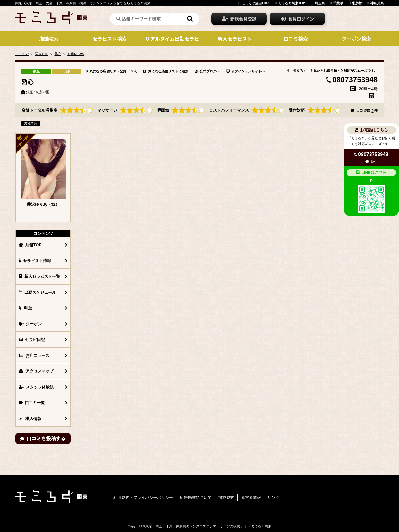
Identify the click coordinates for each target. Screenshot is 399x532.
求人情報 (30, 419)
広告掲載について (196, 498)
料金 (25, 308)
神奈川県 (377, 3)
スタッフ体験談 (36, 387)
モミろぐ (22, 54)
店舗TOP (30, 245)
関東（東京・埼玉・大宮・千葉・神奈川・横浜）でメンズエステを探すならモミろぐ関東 (83, 3)
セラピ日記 (32, 340)
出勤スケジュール (37, 292)
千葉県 (338, 3)
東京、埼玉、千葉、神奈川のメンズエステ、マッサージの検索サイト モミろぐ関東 (208, 526)
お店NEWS (76, 54)
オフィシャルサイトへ (246, 71)
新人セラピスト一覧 (39, 276)
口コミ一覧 (32, 403)
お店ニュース (34, 356)
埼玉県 (320, 3)
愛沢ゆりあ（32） (43, 204)
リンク (273, 498)
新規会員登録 (239, 19)
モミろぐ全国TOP (255, 3)
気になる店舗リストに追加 (166, 71)
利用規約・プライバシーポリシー (143, 498)
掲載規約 (226, 498)
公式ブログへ (207, 71)
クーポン (30, 324)
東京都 (357, 3)
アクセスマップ (36, 371)
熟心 (58, 54)
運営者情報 (251, 498)
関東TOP (42, 54)
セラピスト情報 (35, 261)
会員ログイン (297, 19)
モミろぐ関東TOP (292, 3)
